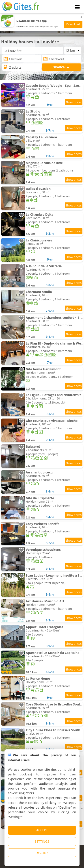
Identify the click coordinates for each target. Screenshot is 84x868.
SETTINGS (42, 841)
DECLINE (42, 853)
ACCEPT (42, 830)
